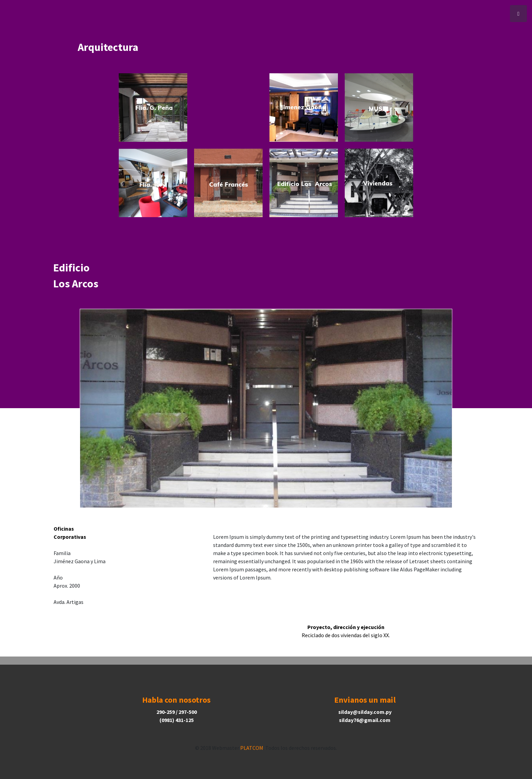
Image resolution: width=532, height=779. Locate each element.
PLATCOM (252, 748)
